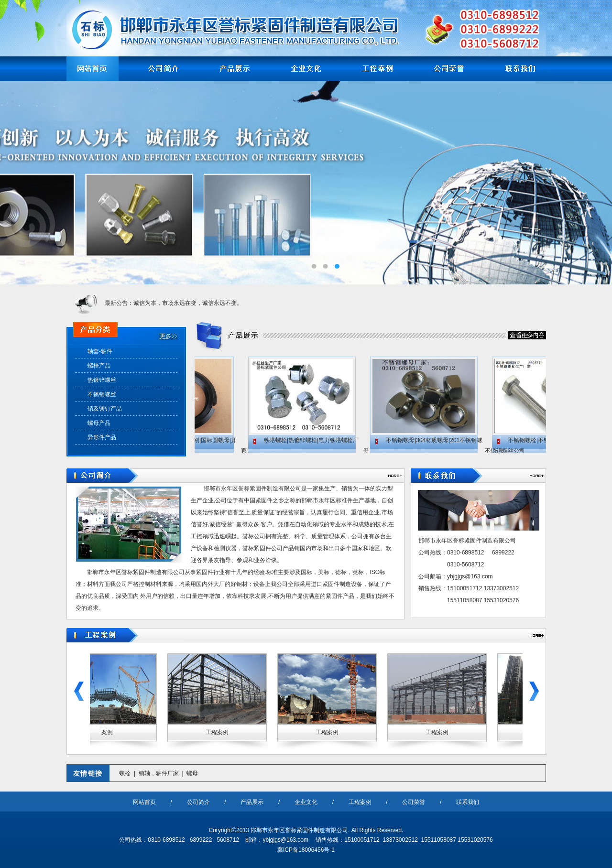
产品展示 (252, 802)
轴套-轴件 (100, 351)
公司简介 (198, 802)
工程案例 (360, 802)
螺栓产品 (99, 366)
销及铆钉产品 (105, 409)
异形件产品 (102, 437)
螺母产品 (99, 423)
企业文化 (306, 802)
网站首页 (144, 802)
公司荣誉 (414, 802)
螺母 (192, 773)
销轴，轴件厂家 (159, 773)
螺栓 (125, 773)
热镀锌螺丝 (102, 380)
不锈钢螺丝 (102, 394)
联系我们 (468, 802)
